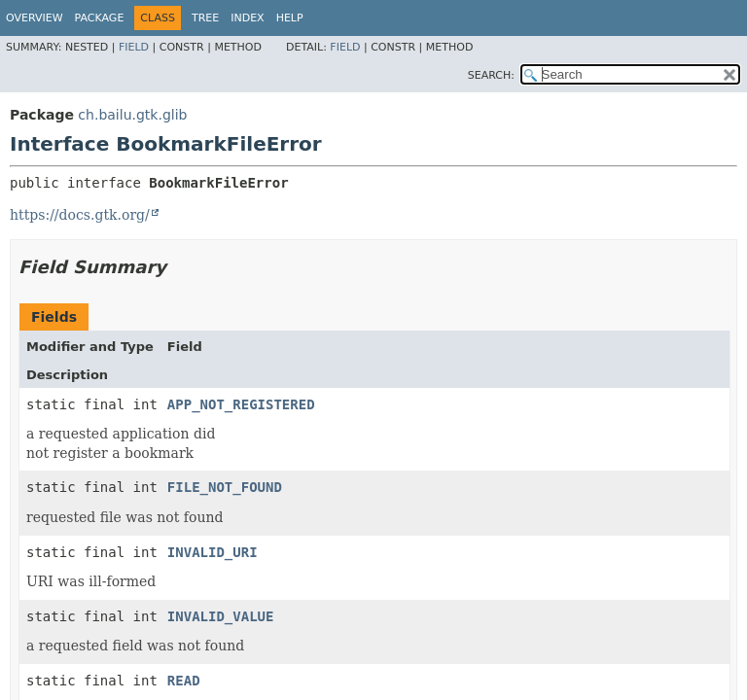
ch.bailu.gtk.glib (132, 115)
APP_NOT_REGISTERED (241, 404)
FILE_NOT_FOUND (225, 487)
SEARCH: (491, 75)
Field (134, 47)
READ (184, 681)
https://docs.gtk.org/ (80, 215)
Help (290, 18)
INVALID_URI (213, 552)
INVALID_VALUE (221, 616)
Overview (35, 18)
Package (100, 18)
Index (247, 18)
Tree (205, 18)
